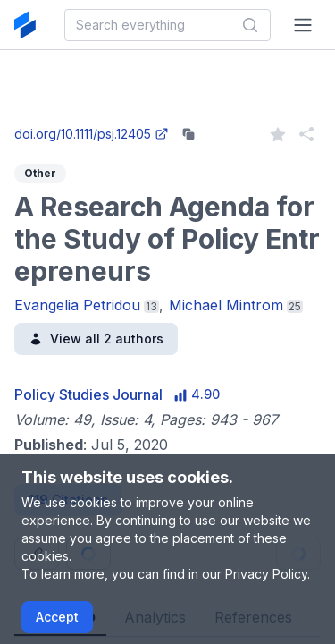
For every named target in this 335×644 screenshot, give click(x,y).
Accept (57, 617)
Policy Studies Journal (88, 394)
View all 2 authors (96, 339)
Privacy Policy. (268, 574)
